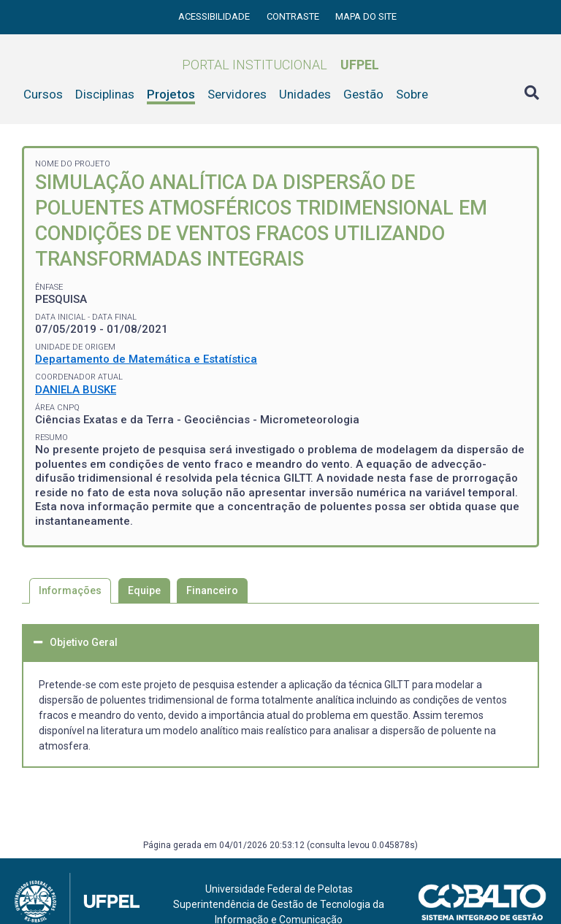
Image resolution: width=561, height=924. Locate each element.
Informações (70, 590)
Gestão (363, 94)
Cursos (43, 94)
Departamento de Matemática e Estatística (146, 359)
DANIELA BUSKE (76, 390)
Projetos (171, 94)
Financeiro (212, 590)
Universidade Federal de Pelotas (279, 889)
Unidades (305, 94)
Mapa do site (366, 16)
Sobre (412, 94)
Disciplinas (105, 94)
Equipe (144, 590)
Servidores (237, 94)
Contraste (294, 16)
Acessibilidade (215, 16)
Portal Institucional (280, 65)
